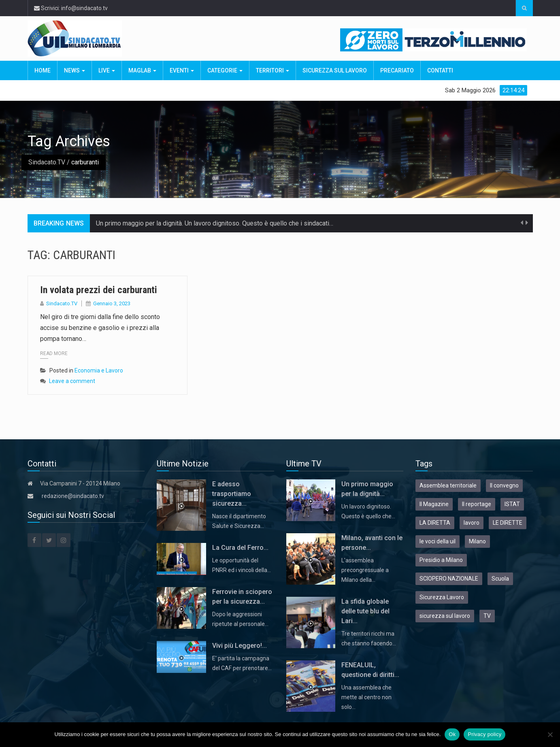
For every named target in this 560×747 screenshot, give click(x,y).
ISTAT (512, 504)
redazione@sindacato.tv (73, 496)
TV (487, 616)
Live (107, 70)
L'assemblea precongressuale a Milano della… (365, 570)
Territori (273, 70)
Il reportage (477, 504)
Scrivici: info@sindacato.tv (71, 8)
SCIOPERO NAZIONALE (449, 579)
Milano (477, 541)
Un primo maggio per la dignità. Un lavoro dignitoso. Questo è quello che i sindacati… (215, 223)
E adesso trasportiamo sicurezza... (232, 494)
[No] (550, 734)
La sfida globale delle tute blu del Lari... (365, 611)
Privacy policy (484, 734)
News (75, 70)
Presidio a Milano (441, 560)
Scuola (500, 579)
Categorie (225, 70)
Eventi (182, 70)
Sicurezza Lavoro (442, 597)
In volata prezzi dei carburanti (100, 290)
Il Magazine (434, 504)
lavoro (472, 523)
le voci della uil (438, 541)
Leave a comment (72, 381)
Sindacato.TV (47, 162)
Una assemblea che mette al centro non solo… (366, 697)
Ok (452, 734)
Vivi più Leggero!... (240, 646)
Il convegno (504, 485)
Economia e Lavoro (99, 370)
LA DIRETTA (435, 523)
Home (43, 70)
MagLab (142, 70)
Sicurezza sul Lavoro (335, 70)
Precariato (397, 70)
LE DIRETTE (508, 523)
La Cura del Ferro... (240, 548)
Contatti (440, 70)
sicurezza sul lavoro (445, 616)
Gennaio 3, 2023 (112, 303)
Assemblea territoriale (448, 485)
